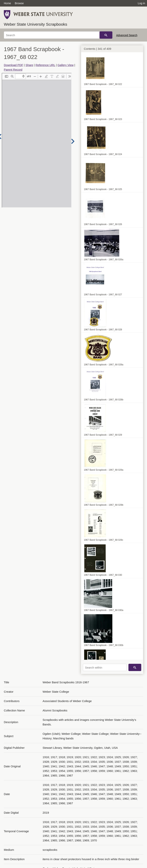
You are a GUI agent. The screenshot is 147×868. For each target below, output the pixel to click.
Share (29, 65)
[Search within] (105, 667)
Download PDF (13, 65)
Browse (19, 3)
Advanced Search (127, 35)
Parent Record (13, 70)
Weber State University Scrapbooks (36, 24)
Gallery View (65, 65)
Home (7, 3)
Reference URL (45, 65)
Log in (141, 3)
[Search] (52, 35)
